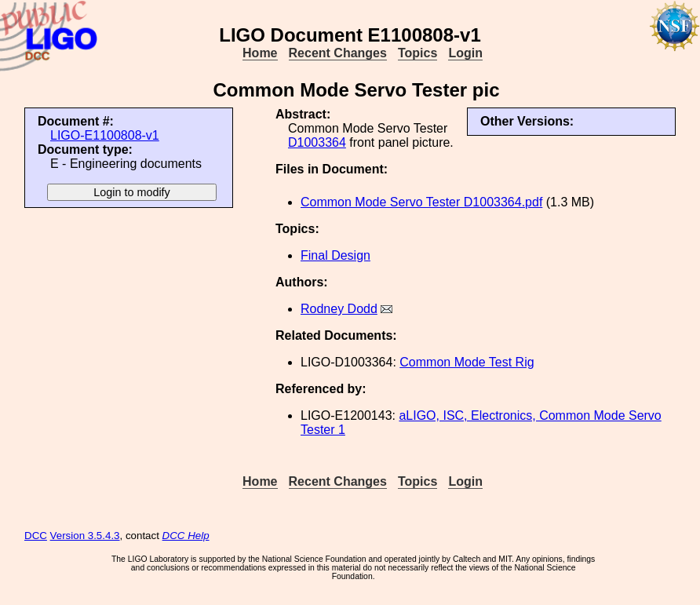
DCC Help (186, 536)
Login (465, 53)
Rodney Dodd (339, 309)
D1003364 (317, 142)
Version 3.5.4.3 (85, 536)
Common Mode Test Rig (467, 362)
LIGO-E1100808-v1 (105, 135)
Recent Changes (338, 53)
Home (260, 53)
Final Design (335, 255)
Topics (417, 53)
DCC (36, 536)
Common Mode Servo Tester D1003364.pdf (421, 202)
